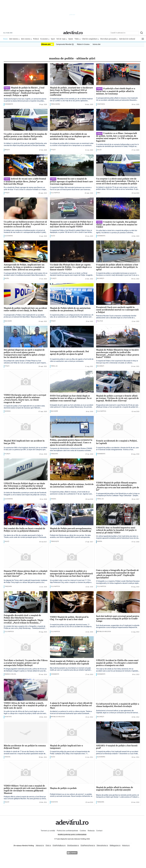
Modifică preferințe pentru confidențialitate (72, 835)
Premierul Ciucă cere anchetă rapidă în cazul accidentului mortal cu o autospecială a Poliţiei (117, 310)
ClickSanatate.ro (73, 846)
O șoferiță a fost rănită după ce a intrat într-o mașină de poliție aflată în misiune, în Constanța (116, 91)
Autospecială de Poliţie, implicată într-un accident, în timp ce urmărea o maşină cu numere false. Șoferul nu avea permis (24, 267)
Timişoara (54, 454)
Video (78, 39)
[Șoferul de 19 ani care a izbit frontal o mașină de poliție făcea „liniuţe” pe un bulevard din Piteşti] (26, 165)
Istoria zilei (97, 44)
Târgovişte (55, 541)
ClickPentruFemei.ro (88, 846)
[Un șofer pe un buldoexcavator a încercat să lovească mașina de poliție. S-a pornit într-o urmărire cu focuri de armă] (26, 208)
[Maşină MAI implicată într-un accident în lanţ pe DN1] (26, 427)
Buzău (7, 278)
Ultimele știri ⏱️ (47, 44)
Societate (8, 717)
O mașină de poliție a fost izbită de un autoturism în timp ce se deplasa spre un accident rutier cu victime (70, 137)
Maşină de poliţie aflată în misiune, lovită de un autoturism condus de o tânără (72, 486)
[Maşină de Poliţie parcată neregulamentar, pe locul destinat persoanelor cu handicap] (72, 515)
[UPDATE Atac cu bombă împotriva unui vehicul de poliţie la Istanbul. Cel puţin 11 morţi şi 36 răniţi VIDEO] (118, 515)
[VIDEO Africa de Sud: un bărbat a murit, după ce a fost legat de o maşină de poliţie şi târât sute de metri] (26, 690)
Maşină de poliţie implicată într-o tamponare (66, 747)
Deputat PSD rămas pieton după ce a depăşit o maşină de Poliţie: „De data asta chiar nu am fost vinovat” (26, 574)
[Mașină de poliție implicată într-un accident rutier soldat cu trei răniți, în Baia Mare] (26, 294)
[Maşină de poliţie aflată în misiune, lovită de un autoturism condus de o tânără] (72, 469)
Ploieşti (54, 278)
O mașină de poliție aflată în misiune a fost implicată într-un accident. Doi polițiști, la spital (117, 267)
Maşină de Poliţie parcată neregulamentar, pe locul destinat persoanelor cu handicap (71, 530)
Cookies (83, 831)
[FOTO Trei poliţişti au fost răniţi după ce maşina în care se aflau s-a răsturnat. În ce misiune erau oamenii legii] (72, 382)
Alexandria (9, 236)
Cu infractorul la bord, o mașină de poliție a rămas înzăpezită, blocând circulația (118, 705)
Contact (99, 831)
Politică (36, 39)
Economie (45, 39)
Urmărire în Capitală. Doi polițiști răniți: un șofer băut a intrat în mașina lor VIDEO (117, 225)
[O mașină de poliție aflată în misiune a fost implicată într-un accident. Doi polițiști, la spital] (118, 252)
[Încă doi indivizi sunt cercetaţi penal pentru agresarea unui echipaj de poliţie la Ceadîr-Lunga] (118, 602)
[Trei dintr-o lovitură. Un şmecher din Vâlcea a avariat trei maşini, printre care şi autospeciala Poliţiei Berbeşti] (26, 647)
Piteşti (53, 150)
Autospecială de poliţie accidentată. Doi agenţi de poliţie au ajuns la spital (69, 353)
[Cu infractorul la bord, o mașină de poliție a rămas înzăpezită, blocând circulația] (118, 690)
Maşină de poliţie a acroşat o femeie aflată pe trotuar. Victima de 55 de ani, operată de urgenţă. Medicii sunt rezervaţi (117, 398)
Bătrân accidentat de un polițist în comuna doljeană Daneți (25, 747)
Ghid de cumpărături (90, 39)
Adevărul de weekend (127, 39)
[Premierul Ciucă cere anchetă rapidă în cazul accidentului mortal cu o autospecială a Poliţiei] (118, 294)
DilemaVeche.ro (102, 846)
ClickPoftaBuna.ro (59, 846)
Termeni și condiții (48, 831)
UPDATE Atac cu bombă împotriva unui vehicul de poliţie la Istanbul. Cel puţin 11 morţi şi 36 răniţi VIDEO (116, 530)
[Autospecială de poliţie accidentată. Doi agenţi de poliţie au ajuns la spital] (72, 337)
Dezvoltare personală (109, 39)
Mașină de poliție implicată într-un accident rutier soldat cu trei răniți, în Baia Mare (25, 309)
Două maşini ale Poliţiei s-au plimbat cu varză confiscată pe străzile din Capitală (70, 663)
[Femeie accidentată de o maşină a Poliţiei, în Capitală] (118, 427)
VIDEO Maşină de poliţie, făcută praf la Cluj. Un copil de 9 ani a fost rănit (69, 618)
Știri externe (26, 39)
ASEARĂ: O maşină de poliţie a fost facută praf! (117, 747)
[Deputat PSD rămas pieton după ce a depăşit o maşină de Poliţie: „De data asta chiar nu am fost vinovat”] (26, 557)
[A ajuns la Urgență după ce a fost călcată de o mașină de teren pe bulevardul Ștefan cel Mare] (72, 690)
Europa (100, 541)
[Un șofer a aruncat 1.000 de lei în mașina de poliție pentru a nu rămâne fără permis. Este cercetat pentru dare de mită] (26, 120)
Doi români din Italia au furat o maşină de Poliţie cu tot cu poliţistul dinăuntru (25, 530)
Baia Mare (8, 321)
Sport (53, 39)
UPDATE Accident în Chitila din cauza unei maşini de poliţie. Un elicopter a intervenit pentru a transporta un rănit (117, 663)
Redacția (91, 831)
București (101, 278)
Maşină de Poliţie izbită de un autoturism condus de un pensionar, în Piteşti (70, 309)
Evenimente (9, 104)
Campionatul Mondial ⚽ (65, 44)
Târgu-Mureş (55, 104)
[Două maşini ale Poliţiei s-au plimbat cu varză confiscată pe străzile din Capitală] (72, 647)
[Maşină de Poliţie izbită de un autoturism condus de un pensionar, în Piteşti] (72, 294)
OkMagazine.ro (115, 846)
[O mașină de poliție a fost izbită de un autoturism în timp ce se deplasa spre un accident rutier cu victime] (72, 120)
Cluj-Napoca (55, 193)
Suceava (8, 411)
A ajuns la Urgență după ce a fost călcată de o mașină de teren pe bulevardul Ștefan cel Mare (71, 706)
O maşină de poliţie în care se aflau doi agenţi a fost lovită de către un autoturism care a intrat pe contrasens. (72, 360)
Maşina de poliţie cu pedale (63, 788)
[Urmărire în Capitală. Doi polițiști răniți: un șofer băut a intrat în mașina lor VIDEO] (118, 208)
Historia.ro (126, 846)
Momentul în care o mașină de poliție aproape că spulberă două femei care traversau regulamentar (71, 181)
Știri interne (14, 39)
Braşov (7, 150)
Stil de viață (62, 39)
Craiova (7, 757)
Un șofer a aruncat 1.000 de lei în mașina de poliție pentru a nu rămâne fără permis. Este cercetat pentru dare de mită (25, 137)
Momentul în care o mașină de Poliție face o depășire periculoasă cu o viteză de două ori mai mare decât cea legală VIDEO (71, 224)
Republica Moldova (104, 632)
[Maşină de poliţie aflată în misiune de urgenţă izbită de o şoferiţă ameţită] (118, 773)
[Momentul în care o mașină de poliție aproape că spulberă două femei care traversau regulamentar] (72, 165)
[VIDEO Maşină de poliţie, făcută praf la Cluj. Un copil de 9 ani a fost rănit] (72, 602)
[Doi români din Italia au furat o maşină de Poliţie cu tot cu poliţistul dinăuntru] (26, 515)
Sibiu (99, 193)
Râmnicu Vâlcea (10, 674)
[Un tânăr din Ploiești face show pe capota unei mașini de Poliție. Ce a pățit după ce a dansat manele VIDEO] (72, 252)
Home (5, 39)
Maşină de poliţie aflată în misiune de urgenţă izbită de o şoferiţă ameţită (115, 789)
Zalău (53, 236)
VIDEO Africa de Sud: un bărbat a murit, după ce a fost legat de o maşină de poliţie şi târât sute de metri (25, 706)
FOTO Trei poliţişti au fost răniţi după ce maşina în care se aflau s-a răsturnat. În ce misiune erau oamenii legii (71, 398)
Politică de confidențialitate (68, 831)
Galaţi (99, 150)
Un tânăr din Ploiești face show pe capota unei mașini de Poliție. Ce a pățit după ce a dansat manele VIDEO (71, 267)
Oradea (53, 499)
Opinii (71, 39)
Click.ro (48, 846)
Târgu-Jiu (54, 366)
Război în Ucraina (83, 44)
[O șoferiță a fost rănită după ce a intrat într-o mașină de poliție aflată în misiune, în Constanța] (118, 74)
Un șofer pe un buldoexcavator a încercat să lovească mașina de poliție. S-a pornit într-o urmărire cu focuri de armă (25, 224)
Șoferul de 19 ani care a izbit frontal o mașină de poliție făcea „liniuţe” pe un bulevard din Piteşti (25, 181)
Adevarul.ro (40, 846)
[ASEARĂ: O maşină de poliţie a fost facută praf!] (118, 732)
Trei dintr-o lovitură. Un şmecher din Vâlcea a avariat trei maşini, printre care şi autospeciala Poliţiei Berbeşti (26, 663)
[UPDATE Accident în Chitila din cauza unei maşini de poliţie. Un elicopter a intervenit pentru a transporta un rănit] (118, 647)
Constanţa (101, 104)
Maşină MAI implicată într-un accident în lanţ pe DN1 (24, 442)
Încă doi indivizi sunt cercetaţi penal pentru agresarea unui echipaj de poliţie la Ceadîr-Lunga (118, 619)
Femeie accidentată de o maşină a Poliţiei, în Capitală (117, 442)
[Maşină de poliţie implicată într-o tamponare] (72, 732)
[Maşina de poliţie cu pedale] (72, 773)
